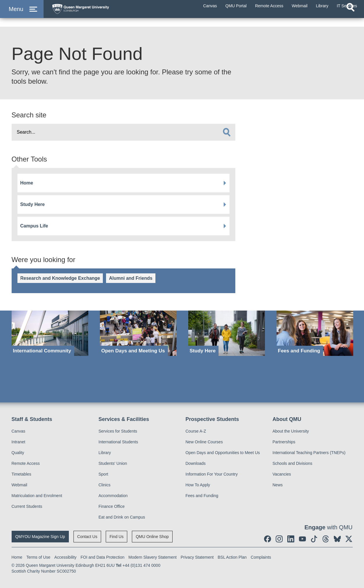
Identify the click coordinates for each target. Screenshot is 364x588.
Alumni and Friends (131, 278)
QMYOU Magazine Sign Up (40, 537)
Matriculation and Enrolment (37, 496)
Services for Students (118, 431)
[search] (227, 132)
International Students (118, 442)
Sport (103, 474)
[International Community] (50, 333)
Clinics (104, 485)
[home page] (105, 14)
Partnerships (284, 442)
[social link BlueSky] (337, 539)
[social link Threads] (326, 539)
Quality (18, 453)
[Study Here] (227, 333)
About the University (291, 431)
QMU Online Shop (152, 537)
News (278, 485)
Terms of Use (38, 557)
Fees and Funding (202, 496)
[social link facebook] (268, 539)
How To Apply (198, 485)
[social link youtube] (302, 539)
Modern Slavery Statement (153, 557)
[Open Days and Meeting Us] (138, 333)
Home (27, 183)
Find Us (116, 537)
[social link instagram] (279, 539)
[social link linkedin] (291, 539)
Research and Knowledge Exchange (60, 278)
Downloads (196, 463)
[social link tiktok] (314, 539)
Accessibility (65, 557)
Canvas (18, 431)
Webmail (19, 485)
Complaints (261, 557)
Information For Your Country (212, 474)
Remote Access (26, 463)
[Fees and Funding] (315, 333)
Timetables (21, 474)
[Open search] (350, 19)
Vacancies (282, 474)
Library (105, 453)
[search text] (123, 132)
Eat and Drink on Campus (122, 517)
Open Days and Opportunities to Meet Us (223, 453)
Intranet (18, 442)
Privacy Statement (197, 557)
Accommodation (113, 496)
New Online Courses (204, 442)
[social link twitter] (349, 539)
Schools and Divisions (292, 463)
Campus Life (34, 226)
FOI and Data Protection (102, 557)
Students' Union (113, 463)
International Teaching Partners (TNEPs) (309, 453)
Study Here (33, 204)
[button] (22, 15)
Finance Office (112, 506)
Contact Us (87, 537)
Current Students (27, 506)
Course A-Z (196, 431)
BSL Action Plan (232, 557)
